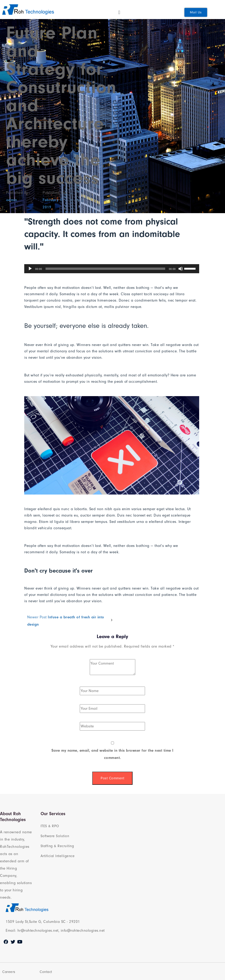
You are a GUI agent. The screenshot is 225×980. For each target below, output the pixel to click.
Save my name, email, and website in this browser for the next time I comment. (112, 754)
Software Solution (55, 836)
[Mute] (181, 269)
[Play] (30, 269)
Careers (9, 972)
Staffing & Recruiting (57, 846)
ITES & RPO (50, 826)
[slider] (105, 269)
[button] (196, 12)
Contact (46, 972)
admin (12, 200)
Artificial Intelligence (58, 856)
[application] (112, 269)
